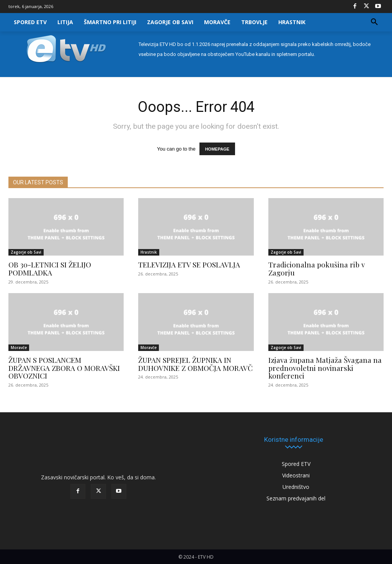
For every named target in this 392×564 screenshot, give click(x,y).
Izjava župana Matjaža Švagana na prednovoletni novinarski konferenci (325, 368)
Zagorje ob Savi (26, 252)
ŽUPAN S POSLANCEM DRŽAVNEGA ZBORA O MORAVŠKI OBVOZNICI (64, 368)
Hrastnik (149, 252)
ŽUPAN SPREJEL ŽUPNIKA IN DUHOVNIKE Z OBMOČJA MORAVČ (195, 364)
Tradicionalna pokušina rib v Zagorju (317, 268)
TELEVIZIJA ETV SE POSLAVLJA (189, 264)
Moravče (19, 348)
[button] (374, 22)
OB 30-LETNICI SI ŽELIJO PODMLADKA (50, 268)
